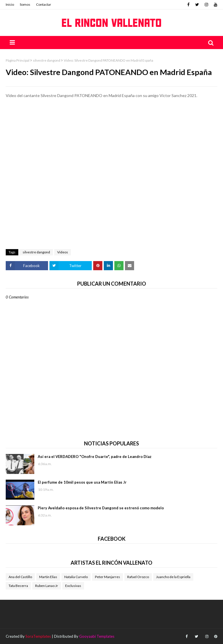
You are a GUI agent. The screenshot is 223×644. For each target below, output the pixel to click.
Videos (63, 252)
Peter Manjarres (107, 577)
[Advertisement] (111, 125)
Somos (25, 4)
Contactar (44, 4)
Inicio (10, 4)
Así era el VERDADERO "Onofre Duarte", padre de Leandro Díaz (95, 457)
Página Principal (18, 60)
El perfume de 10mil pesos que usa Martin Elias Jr (82, 482)
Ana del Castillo (20, 577)
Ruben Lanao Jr (47, 586)
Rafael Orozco (138, 577)
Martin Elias (48, 577)
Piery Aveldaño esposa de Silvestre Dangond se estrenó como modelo (101, 508)
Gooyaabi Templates (97, 636)
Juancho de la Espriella (173, 577)
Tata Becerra (18, 586)
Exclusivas (73, 586)
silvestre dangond (47, 60)
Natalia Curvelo (76, 577)
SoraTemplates (38, 636)
